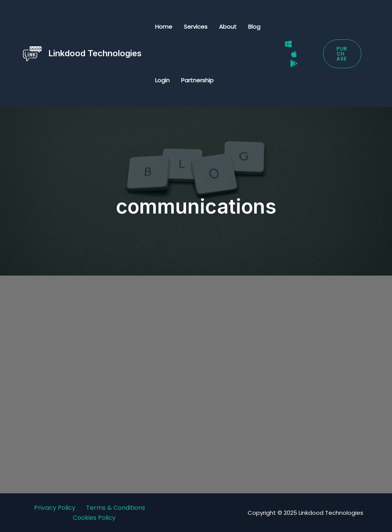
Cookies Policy (94, 518)
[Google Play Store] (294, 64)
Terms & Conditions (116, 508)
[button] (342, 54)
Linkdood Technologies (95, 53)
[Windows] (288, 44)
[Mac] (294, 54)
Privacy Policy (55, 508)
